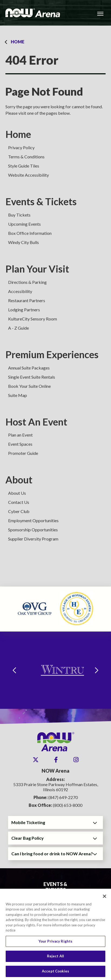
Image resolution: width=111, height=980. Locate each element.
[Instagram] (76, 760)
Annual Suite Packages (29, 368)
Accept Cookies (55, 973)
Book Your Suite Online (29, 386)
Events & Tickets (41, 202)
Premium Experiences (52, 355)
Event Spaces (20, 444)
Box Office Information (30, 233)
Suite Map (18, 395)
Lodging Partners (24, 310)
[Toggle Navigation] (100, 13)
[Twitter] (36, 760)
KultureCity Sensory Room (33, 319)
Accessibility (20, 291)
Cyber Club (19, 511)
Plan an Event (20, 435)
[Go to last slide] (14, 670)
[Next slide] (97, 670)
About (19, 480)
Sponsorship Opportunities (33, 530)
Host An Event (36, 422)
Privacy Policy (21, 147)
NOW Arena (33, 13)
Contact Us (19, 502)
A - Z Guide (18, 328)
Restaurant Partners (27, 300)
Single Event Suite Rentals (32, 377)
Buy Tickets (19, 215)
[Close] (105, 898)
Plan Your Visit (37, 269)
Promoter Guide (23, 453)
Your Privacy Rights (55, 943)
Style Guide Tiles (24, 166)
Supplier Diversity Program (33, 539)
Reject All (55, 958)
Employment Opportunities (33, 520)
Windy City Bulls (23, 242)
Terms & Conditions (26, 157)
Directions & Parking (27, 282)
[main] (55, 306)
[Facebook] (56, 760)
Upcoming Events (24, 224)
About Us (17, 493)
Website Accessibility (28, 175)
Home (18, 42)
